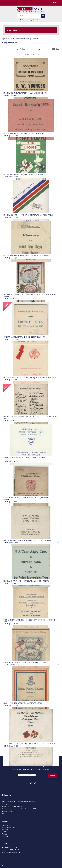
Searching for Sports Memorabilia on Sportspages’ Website (20, 809)
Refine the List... (12, 30)
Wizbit (23, 865)
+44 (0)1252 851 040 (11, 847)
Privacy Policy (6, 814)
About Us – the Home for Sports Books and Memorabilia (19, 801)
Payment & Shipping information (12, 806)
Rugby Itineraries (34, 39)
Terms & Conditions (8, 811)
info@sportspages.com (13, 852)
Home (4, 799)
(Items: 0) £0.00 (38, 20)
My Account (25, 20)
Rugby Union (6, 39)
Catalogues (5, 804)
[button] (57, 3)
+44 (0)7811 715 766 (14, 850)
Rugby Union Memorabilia (19, 39)
